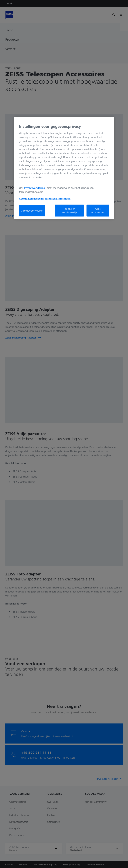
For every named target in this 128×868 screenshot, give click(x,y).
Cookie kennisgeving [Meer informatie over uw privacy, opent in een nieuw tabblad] (32, 198)
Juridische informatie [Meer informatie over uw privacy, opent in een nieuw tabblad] (58, 198)
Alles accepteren (98, 210)
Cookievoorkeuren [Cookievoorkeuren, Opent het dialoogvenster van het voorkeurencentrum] (32, 211)
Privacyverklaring (35, 188)
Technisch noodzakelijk (69, 210)
